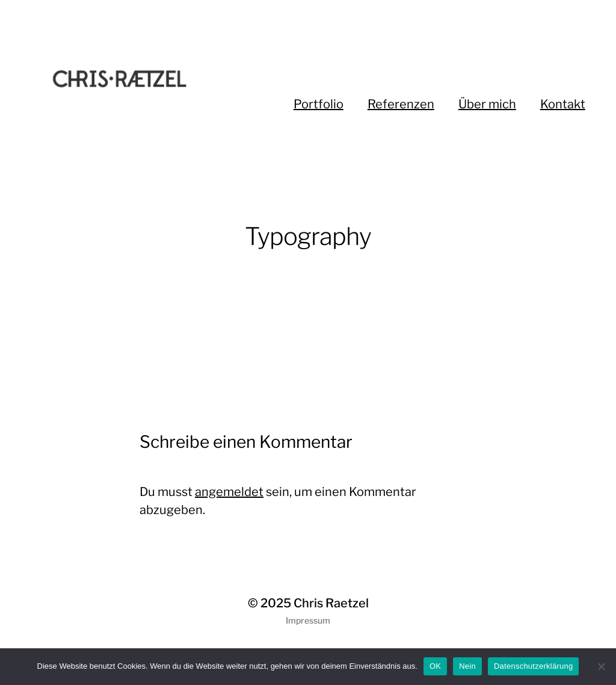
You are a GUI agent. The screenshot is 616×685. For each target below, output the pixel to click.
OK (435, 666)
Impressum (308, 620)
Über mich (487, 104)
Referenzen (401, 104)
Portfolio (319, 104)
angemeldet (229, 492)
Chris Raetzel (331, 603)
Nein (467, 666)
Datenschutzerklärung (533, 666)
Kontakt (563, 104)
